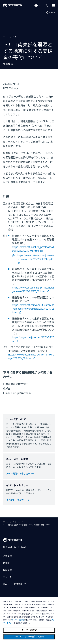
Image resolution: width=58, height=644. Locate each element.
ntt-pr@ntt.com (22, 393)
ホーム (6, 37)
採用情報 (7, 570)
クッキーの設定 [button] (18, 620)
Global (17, 547)
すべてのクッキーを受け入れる (29, 637)
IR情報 (6, 563)
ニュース (16, 37)
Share (50, 12)
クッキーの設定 (29, 630)
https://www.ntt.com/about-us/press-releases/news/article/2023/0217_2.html (33, 309)
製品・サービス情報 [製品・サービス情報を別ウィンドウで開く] (13, 584)
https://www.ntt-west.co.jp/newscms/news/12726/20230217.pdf (36, 257)
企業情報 (7, 556)
